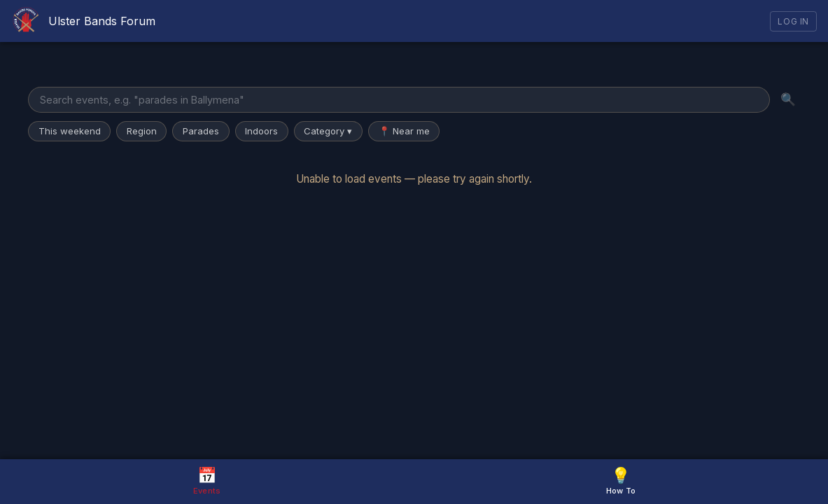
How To (621, 481)
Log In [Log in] (793, 21)
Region (142, 131)
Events (207, 481)
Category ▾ (328, 131)
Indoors (261, 131)
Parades (201, 131)
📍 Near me (404, 131)
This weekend (70, 131)
